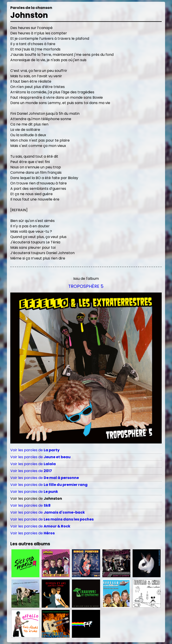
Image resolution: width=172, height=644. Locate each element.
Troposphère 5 (86, 286)
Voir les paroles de (35, 450)
